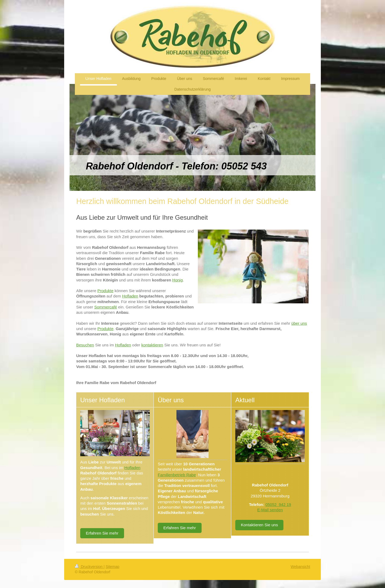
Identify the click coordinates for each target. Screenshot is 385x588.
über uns (299, 323)
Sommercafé (106, 307)
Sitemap (112, 567)
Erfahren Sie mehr (102, 533)
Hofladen (130, 296)
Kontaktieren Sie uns (259, 525)
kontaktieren (152, 345)
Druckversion (89, 567)
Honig (177, 280)
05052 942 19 (278, 504)
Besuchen (85, 345)
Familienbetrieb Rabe (177, 475)
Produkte (105, 291)
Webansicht (300, 567)
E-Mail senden (270, 510)
